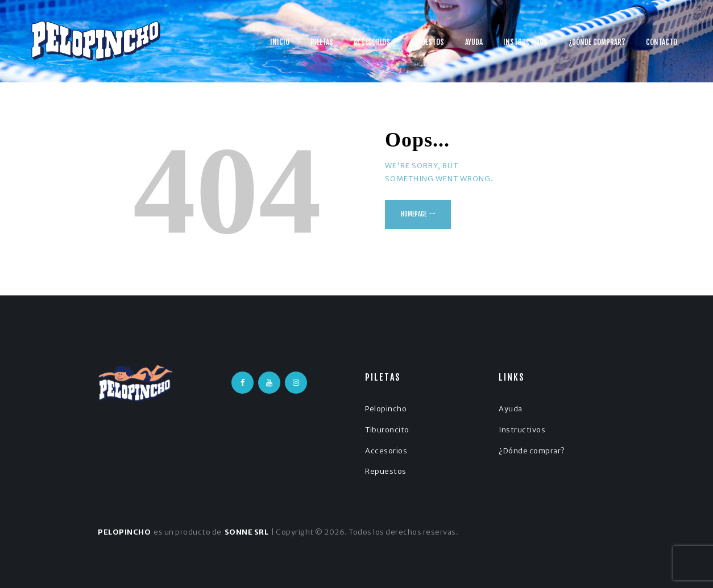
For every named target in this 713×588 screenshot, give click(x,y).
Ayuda (511, 409)
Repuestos (386, 471)
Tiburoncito (387, 430)
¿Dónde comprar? (532, 451)
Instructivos (522, 430)
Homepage (414, 214)
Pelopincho (386, 409)
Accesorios (386, 451)
